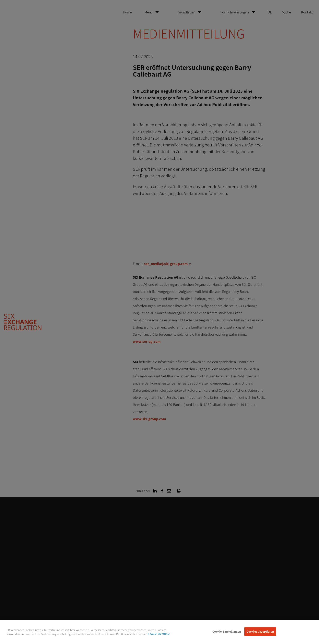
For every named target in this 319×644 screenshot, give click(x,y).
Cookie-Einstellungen (227, 634)
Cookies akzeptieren (260, 634)
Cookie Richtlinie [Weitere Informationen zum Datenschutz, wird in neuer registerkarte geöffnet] (159, 637)
